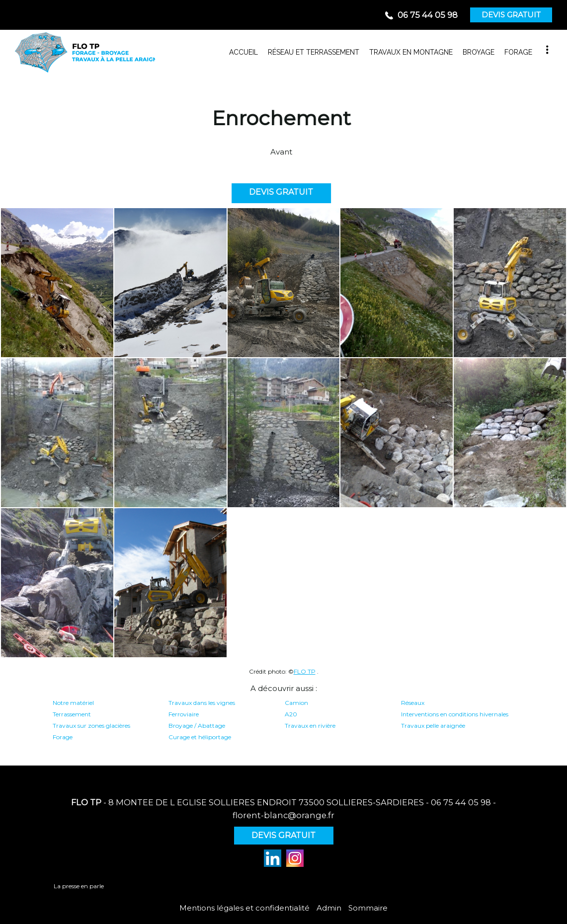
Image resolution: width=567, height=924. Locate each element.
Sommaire (368, 908)
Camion (296, 703)
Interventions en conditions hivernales (455, 714)
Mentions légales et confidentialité (244, 908)
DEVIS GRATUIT (511, 15)
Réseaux (413, 703)
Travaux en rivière (310, 726)
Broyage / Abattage (197, 726)
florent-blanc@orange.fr (283, 815)
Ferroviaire (184, 714)
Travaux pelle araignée (433, 726)
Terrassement (72, 714)
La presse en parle (79, 886)
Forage (63, 737)
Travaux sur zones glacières (91, 726)
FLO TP (305, 671)
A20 (291, 714)
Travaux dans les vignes (202, 703)
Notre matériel (73, 703)
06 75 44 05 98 (461, 802)
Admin (329, 908)
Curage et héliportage (200, 737)
